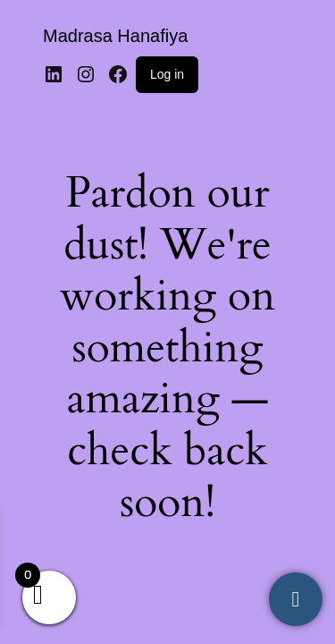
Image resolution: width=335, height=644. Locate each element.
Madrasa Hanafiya (115, 36)
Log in (167, 74)
